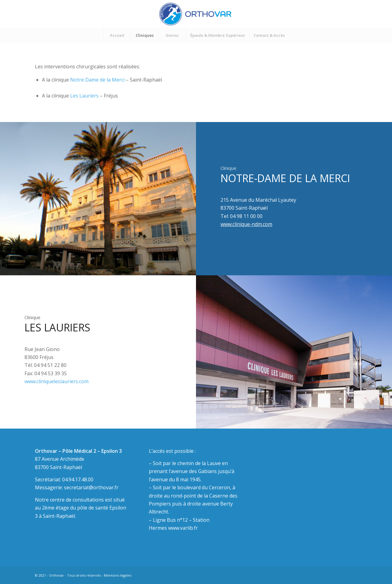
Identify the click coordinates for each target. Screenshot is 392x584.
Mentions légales (118, 575)
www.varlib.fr (183, 528)
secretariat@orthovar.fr (91, 487)
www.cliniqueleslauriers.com (57, 381)
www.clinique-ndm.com (246, 224)
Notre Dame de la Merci (97, 80)
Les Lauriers (85, 96)
